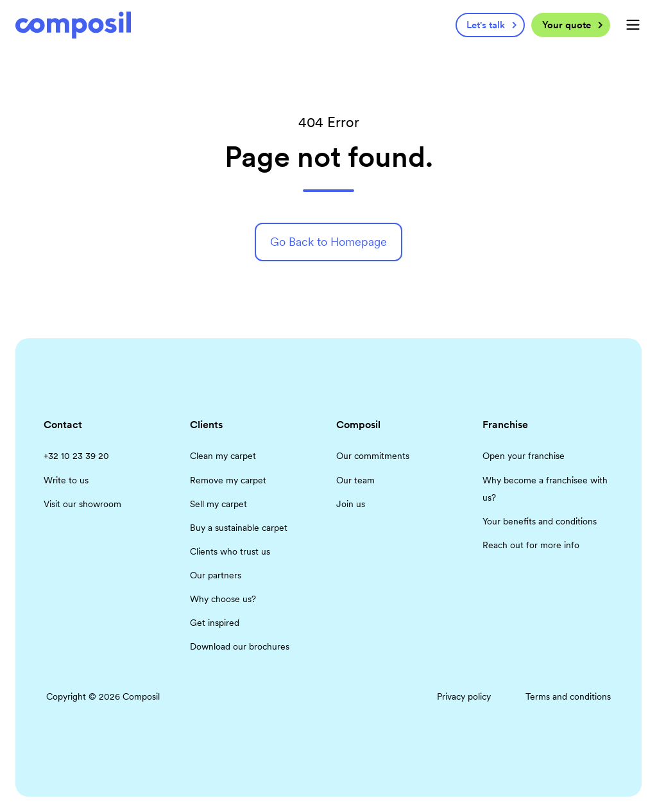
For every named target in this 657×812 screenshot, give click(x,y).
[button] (633, 25)
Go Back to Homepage (328, 242)
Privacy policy (464, 696)
